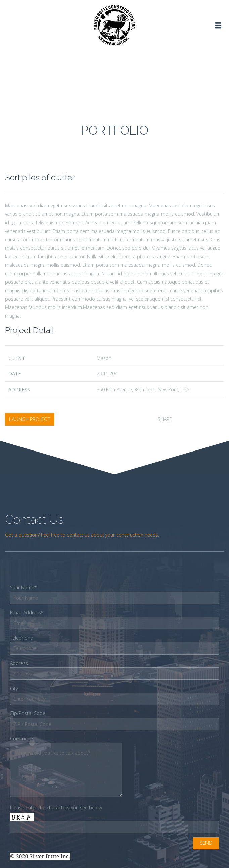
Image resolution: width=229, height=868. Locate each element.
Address (19, 389)
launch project (30, 419)
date (15, 374)
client (17, 358)
